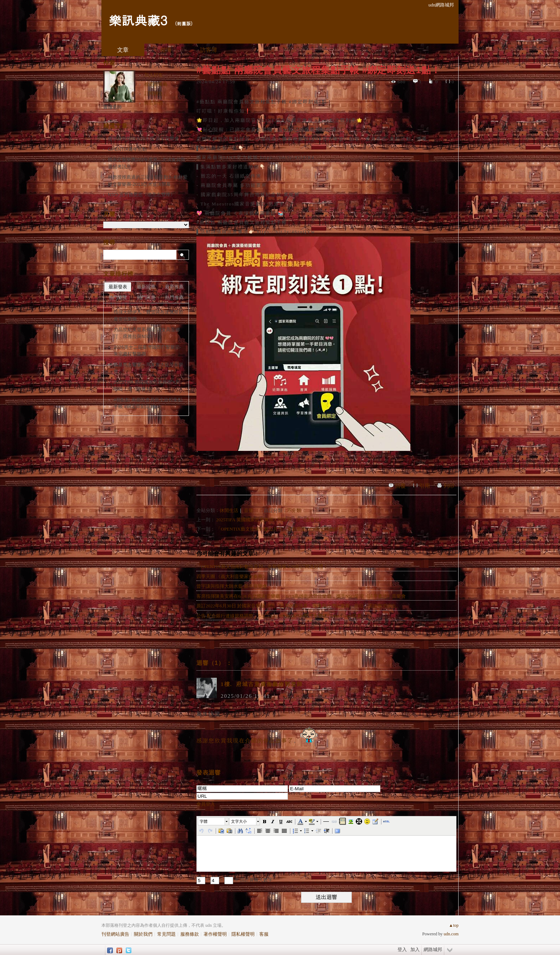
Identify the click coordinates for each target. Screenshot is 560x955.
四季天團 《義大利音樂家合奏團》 (232, 576)
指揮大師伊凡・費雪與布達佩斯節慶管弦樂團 (148, 316)
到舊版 (184, 23)
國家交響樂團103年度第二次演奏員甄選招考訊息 (147, 163)
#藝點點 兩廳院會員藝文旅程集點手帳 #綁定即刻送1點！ (148, 403)
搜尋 (183, 255)
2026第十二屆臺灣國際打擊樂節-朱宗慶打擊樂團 (147, 351)
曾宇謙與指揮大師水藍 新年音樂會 (232, 586)
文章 (123, 50)
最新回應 (146, 287)
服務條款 (190, 934)
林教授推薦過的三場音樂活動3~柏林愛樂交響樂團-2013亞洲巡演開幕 (148, 181)
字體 (204, 821)
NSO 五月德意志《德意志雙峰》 (141, 195)
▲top (454, 925)
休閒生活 (229, 510)
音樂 (249, 510)
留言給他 (154, 103)
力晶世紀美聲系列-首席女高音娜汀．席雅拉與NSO (147, 333)
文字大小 (239, 821)
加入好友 (154, 75)
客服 (264, 934)
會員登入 (206, 804)
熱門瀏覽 (118, 297)
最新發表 (118, 287)
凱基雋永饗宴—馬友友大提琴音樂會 (148, 368)
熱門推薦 (174, 297)
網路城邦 (433, 949)
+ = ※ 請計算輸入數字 (234, 880)
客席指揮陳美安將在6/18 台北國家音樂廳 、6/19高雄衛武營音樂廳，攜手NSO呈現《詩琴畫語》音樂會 (301, 596)
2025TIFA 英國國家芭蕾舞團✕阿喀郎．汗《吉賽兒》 (270, 520)
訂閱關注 (154, 93)
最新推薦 (174, 287)
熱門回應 (146, 297)
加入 (415, 949)
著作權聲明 (215, 934)
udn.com (451, 934)
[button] (214, 821)
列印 (449, 486)
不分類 (294, 510)
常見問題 (166, 934)
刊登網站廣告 (115, 934)
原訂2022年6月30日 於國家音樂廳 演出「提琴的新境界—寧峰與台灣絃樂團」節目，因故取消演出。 (299, 606)
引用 (425, 486)
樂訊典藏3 (138, 20)
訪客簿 (209, 50)
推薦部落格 (156, 84)
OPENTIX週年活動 (127, 149)
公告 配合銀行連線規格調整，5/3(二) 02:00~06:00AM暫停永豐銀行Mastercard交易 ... (281, 616)
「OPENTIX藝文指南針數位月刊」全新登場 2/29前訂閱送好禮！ (282, 529)
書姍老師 (112, 107)
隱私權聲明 (243, 934)
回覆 (400, 486)
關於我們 (143, 934)
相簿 (166, 50)
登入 (402, 949)
